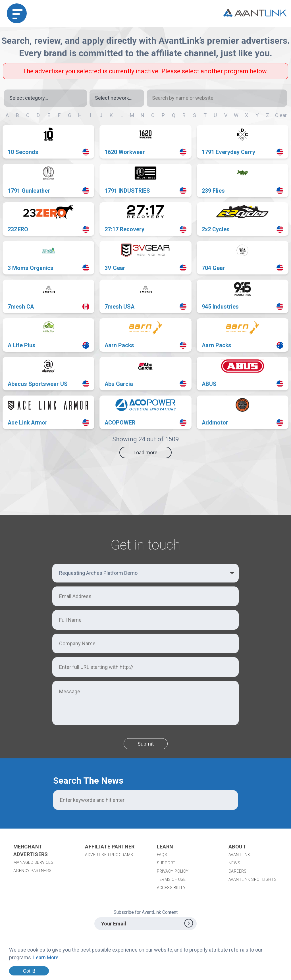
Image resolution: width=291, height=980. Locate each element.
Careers (238, 871)
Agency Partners (33, 871)
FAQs (162, 855)
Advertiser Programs (109, 855)
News (234, 863)
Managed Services (33, 862)
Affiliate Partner (110, 847)
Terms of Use (171, 879)
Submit (146, 744)
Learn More (46, 957)
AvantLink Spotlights (253, 879)
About (237, 847)
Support (166, 863)
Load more (145, 452)
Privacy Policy (173, 871)
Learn (165, 847)
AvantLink (239, 855)
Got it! (29, 971)
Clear (281, 115)
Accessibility (171, 888)
